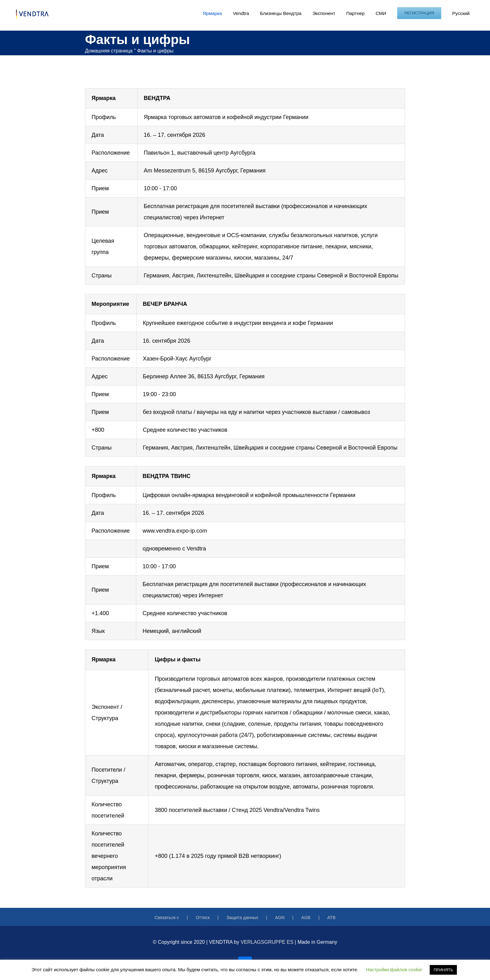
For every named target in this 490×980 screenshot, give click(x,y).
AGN (280, 918)
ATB (331, 918)
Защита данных (242, 918)
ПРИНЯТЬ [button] (443, 970)
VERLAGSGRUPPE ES (267, 942)
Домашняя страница (109, 51)
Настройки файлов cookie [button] (394, 970)
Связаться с (167, 918)
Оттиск (203, 918)
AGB (306, 918)
